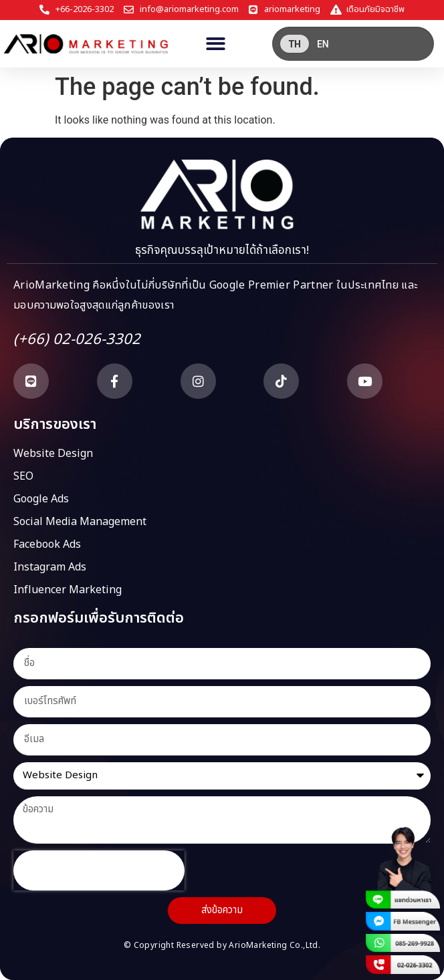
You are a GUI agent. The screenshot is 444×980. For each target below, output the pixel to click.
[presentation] (99, 870)
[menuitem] (295, 44)
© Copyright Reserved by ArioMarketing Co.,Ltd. (222, 945)
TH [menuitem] (295, 44)
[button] (216, 44)
